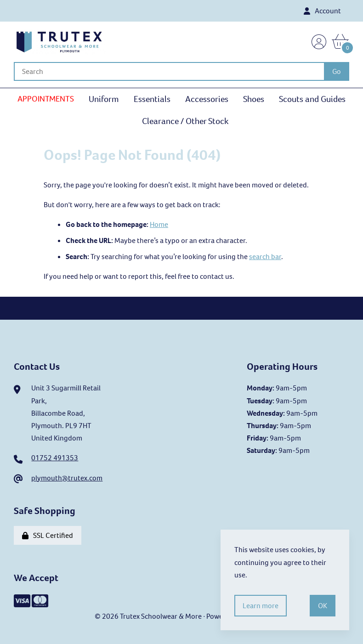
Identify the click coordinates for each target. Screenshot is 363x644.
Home (159, 224)
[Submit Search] (337, 71)
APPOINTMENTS (46, 99)
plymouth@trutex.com (67, 478)
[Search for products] (169, 71)
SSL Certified (48, 535)
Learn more (261, 606)
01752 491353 (55, 458)
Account (322, 11)
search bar (265, 257)
